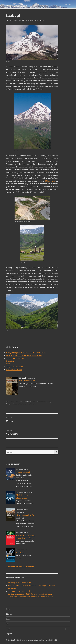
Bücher (9, 614)
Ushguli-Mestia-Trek (15, 367)
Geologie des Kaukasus (15, 358)
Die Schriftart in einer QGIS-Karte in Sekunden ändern (30, 594)
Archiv (55, 640)
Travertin (33, 404)
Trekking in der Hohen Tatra (19, 583)
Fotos (8, 624)
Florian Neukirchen (12, 402)
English (9, 634)
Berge (50, 402)
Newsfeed (49, 640)
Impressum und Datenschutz (35, 640)
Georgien (9, 404)
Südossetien (50, 181)
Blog (8, 629)
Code (8, 619)
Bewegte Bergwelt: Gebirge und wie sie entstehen (26, 353)
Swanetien (10, 361)
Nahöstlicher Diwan (27, 381)
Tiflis (8, 364)
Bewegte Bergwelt (23, 472)
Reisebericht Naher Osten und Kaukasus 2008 (24, 355)
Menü (68, 4)
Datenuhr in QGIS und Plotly (19, 591)
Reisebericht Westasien (38, 402)
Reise (28, 404)
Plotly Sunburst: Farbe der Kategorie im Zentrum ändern (31, 597)
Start (8, 609)
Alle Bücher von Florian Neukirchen (20, 566)
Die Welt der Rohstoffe (25, 515)
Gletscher (16, 404)
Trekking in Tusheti (14, 369)
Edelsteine (20, 553)
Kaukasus (23, 404)
